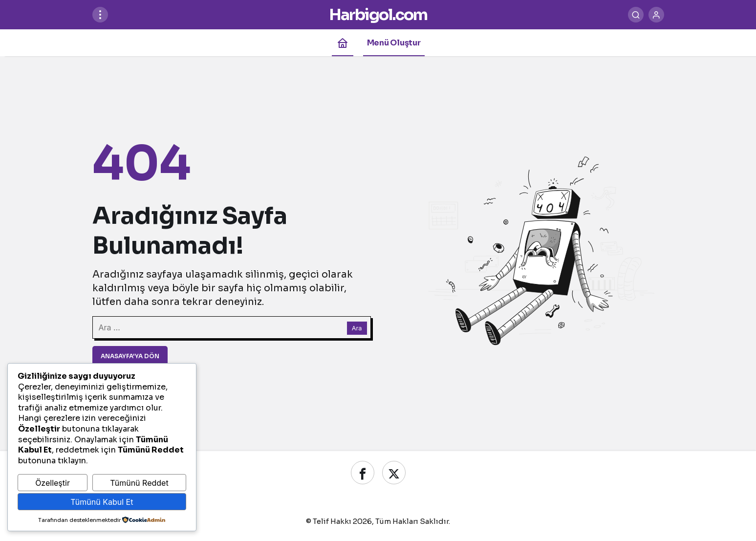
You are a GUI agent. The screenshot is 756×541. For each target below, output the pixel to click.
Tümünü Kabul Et (102, 502)
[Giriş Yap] (656, 15)
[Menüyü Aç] (100, 15)
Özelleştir (53, 483)
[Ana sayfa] (343, 43)
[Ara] (636, 15)
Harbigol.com (378, 15)
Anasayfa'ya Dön (130, 356)
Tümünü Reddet (139, 483)
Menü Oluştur (394, 43)
